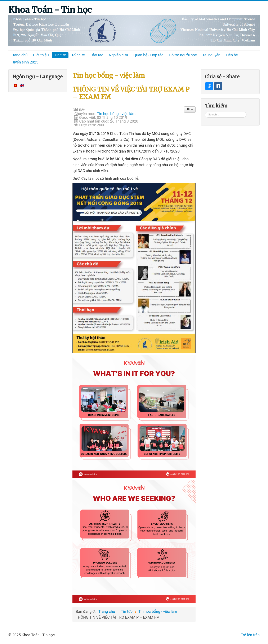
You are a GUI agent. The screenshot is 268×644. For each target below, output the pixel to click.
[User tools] (190, 109)
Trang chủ (19, 55)
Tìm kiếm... (205, 112)
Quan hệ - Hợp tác (149, 55)
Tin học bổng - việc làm (116, 114)
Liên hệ (232, 55)
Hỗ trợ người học (183, 55)
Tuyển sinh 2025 (25, 62)
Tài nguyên (211, 55)
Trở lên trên (250, 635)
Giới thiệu (41, 55)
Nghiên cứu (119, 55)
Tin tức (60, 55)
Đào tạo (97, 55)
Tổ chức (78, 55)
